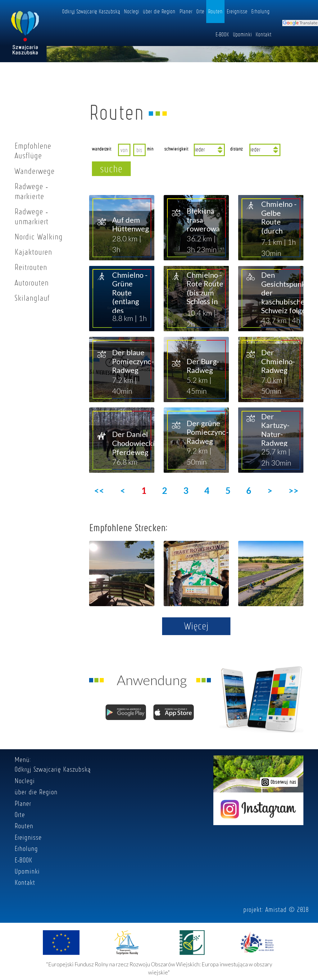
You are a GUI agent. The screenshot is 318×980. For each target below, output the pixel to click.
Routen (215, 11)
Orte (200, 11)
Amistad (276, 909)
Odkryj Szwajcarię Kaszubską (91, 11)
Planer (186, 11)
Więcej (196, 626)
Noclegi (132, 11)
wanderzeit (102, 149)
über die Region (159, 11)
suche (111, 169)
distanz (236, 149)
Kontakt (263, 34)
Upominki (242, 34)
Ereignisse (237, 11)
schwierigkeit (176, 149)
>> (293, 490)
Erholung (260, 11)
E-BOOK (222, 34)
